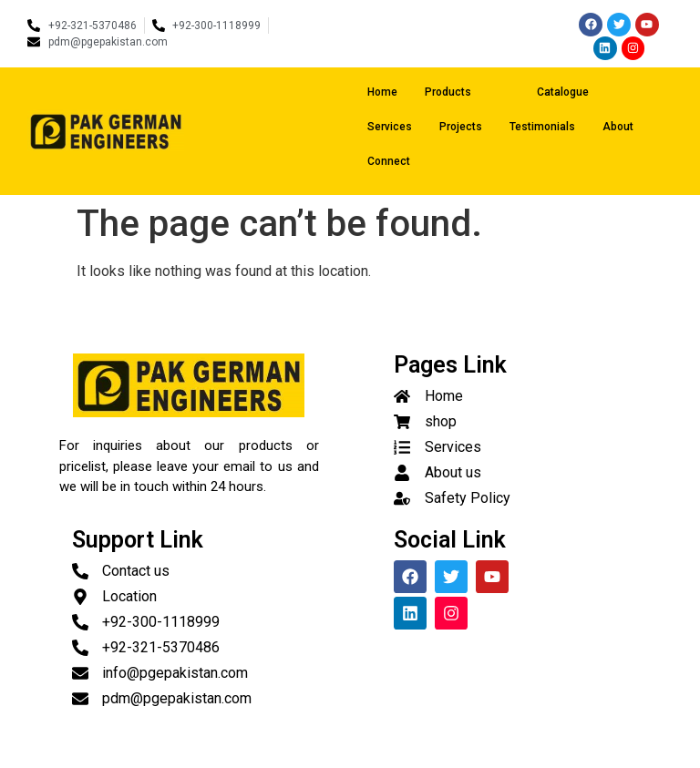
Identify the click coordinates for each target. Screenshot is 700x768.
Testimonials (542, 127)
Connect (389, 161)
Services (390, 127)
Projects (461, 127)
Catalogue (563, 92)
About (618, 127)
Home (382, 92)
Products (464, 92)
